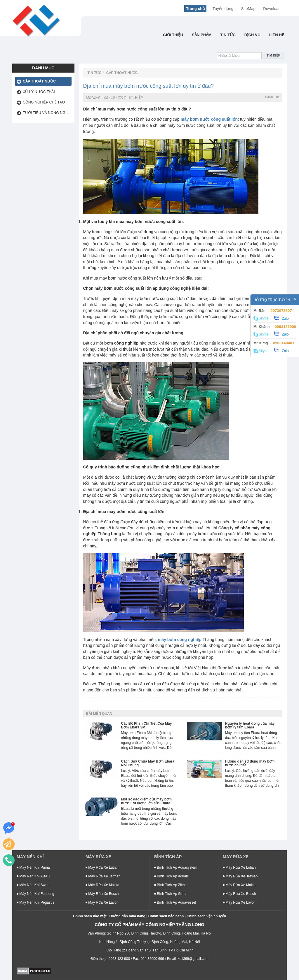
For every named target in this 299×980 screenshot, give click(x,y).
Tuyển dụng (223, 9)
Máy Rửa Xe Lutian (102, 867)
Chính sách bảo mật (90, 916)
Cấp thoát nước (39, 81)
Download (272, 9)
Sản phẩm (202, 35)
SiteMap (248, 9)
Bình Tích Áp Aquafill (172, 876)
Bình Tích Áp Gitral (170, 894)
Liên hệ (277, 35)
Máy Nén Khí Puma (33, 867)
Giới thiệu (173, 35)
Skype (261, 319)
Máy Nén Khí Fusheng (35, 894)
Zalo (281, 318)
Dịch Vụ (252, 35)
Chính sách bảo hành (166, 916)
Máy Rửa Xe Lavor (102, 902)
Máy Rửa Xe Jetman (103, 876)
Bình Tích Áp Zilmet (171, 885)
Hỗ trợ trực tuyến (275, 300)
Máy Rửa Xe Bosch (102, 894)
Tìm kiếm (273, 55)
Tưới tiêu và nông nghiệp (47, 113)
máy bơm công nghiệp (180, 640)
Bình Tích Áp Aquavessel (175, 902)
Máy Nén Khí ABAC (33, 876)
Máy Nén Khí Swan (33, 885)
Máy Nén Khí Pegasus (35, 902)
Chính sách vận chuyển (206, 916)
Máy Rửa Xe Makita (102, 885)
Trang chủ (195, 9)
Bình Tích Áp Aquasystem (176, 867)
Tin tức (228, 35)
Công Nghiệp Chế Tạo (44, 102)
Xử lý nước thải (39, 92)
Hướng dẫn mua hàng (127, 916)
